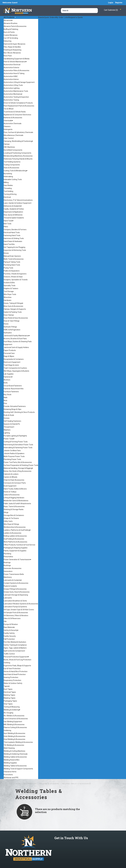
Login (111, 3)
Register (119, 3)
